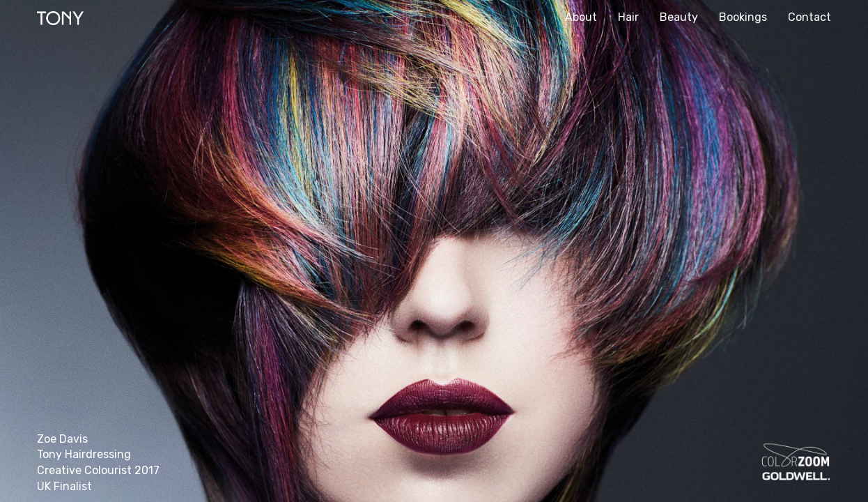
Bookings (743, 17)
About (581, 17)
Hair (628, 17)
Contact (809, 17)
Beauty (679, 17)
